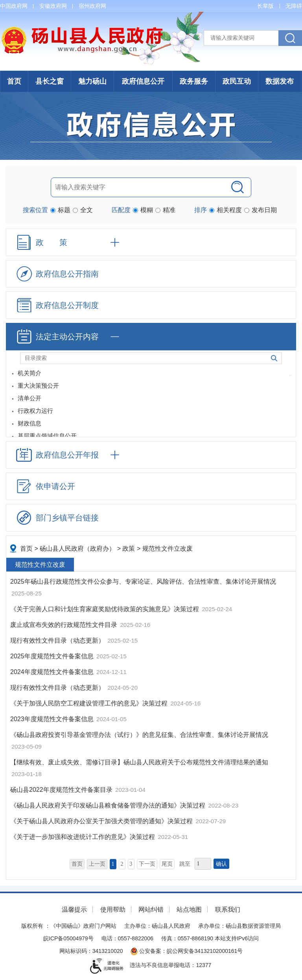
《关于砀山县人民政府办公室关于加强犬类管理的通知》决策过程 (102, 821)
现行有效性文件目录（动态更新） (58, 640)
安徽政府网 (53, 6)
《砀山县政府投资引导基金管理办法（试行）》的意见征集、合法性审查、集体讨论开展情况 (139, 735)
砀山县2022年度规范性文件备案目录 (62, 790)
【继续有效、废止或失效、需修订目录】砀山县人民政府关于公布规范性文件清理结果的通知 (139, 762)
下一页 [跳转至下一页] (147, 864)
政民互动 (237, 81)
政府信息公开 (143, 81)
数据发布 (280, 81)
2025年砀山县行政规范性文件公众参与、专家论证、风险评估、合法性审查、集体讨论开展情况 (143, 582)
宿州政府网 (92, 6)
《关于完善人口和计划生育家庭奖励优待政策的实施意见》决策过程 (105, 609)
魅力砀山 (92, 81)
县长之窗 (50, 81)
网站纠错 (151, 909)
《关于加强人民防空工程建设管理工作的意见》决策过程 (90, 703)
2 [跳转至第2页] (122, 864)
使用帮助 (113, 909)
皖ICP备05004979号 (68, 938)
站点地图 (189, 909)
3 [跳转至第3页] (131, 864)
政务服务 (194, 81)
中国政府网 (14, 6)
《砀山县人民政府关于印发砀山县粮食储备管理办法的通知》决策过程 (109, 805)
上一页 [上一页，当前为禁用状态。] (97, 864)
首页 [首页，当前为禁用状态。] (77, 864)
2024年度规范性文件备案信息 (53, 672)
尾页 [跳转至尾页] (167, 864)
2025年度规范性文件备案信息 (53, 656)
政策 (129, 549)
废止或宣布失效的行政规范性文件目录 (64, 625)
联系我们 (228, 909)
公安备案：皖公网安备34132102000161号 (187, 951)
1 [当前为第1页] (113, 864)
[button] (265, 6)
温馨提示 (74, 909)
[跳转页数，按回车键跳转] (203, 864)
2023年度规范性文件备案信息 (53, 719)
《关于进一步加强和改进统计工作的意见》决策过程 (83, 837)
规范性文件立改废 (168, 549)
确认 (221, 864)
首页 (14, 81)
